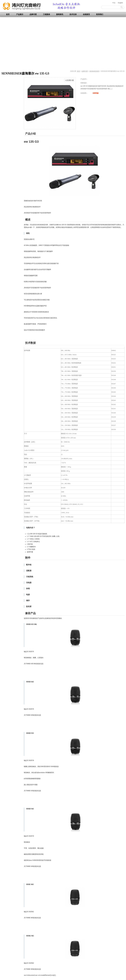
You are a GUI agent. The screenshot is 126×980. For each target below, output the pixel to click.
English (120, 3)
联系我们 (100, 14)
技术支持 (73, 14)
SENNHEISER (94, 71)
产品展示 (20, 14)
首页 (8, 14)
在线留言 (86, 14)
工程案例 (46, 14)
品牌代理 (33, 14)
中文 (114, 3)
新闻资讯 (60, 14)
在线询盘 (96, 93)
